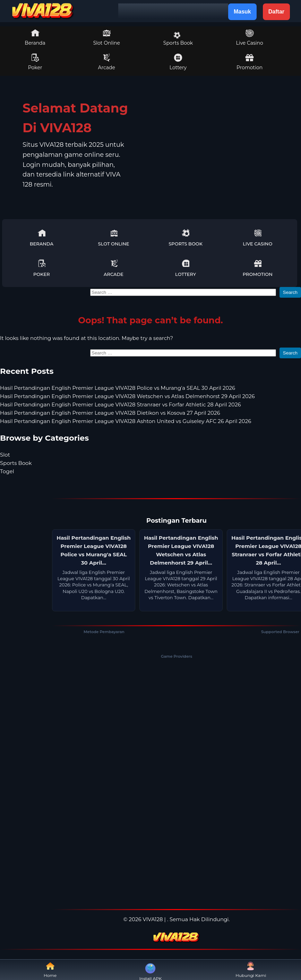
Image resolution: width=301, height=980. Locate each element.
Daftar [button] (276, 12)
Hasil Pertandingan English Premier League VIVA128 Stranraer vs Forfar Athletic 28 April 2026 (121, 404)
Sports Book (178, 39)
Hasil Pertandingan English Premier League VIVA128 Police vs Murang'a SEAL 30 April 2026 (118, 388)
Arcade (107, 62)
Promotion (250, 62)
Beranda (35, 37)
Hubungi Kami (251, 970)
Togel (7, 471)
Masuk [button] (242, 12)
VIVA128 (153, 919)
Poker (35, 62)
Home (50, 970)
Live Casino (249, 37)
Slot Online (107, 37)
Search (290, 292)
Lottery (178, 62)
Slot (5, 455)
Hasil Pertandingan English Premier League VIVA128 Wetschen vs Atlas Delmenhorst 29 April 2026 (127, 396)
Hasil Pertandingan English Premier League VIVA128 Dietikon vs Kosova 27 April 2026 (110, 413)
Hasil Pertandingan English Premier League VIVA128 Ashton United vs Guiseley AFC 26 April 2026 (126, 421)
